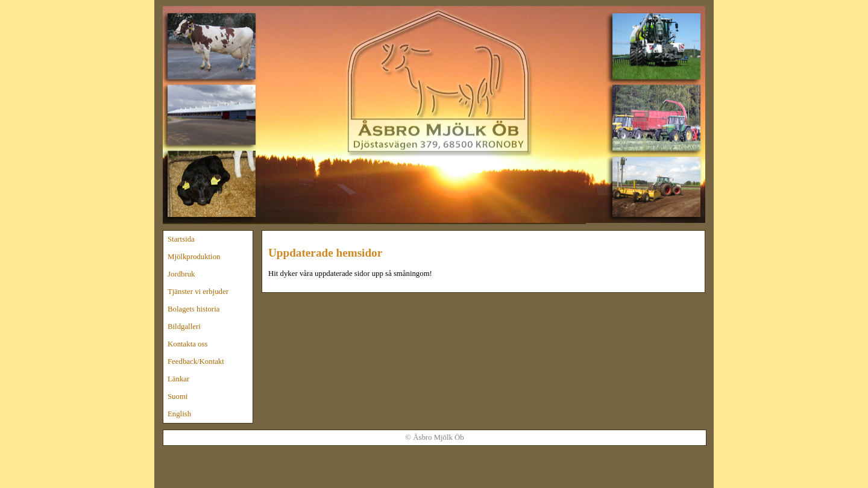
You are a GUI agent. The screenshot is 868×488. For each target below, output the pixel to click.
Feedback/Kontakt (196, 361)
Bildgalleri (184, 327)
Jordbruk (181, 274)
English (179, 414)
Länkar (178, 379)
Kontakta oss (187, 344)
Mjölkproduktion (194, 257)
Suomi (178, 396)
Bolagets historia (193, 309)
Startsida (181, 239)
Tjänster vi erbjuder (198, 292)
